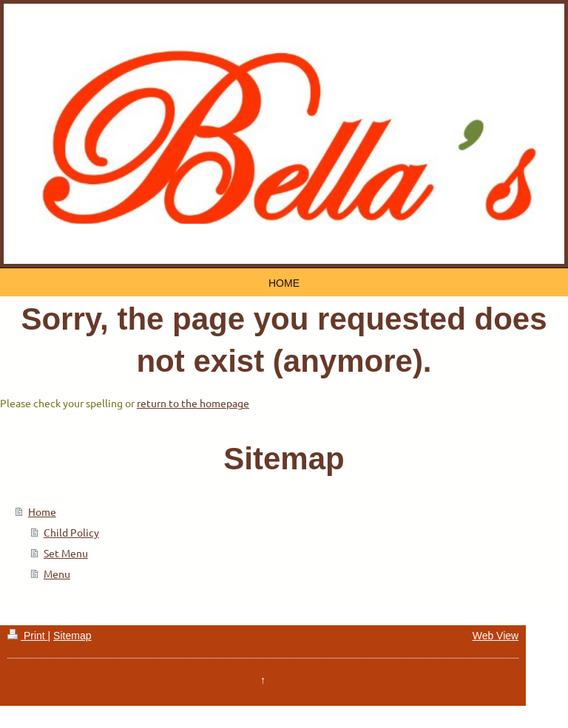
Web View (496, 636)
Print (28, 636)
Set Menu (66, 553)
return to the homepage (193, 403)
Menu (57, 574)
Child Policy (71, 532)
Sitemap (72, 636)
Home (42, 511)
